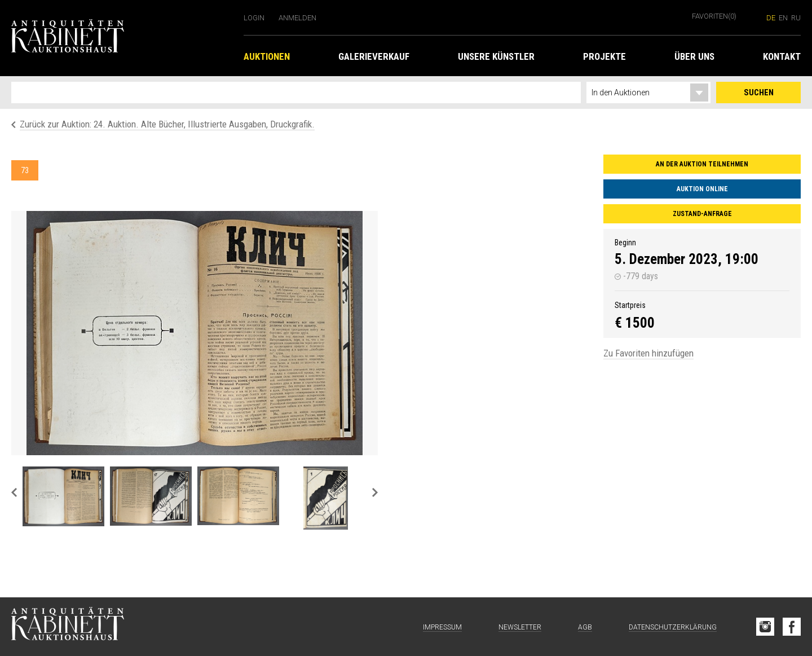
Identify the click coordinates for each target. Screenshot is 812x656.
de (771, 18)
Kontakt (782, 56)
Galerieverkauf (374, 56)
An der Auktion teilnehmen (702, 164)
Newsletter (520, 627)
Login (254, 18)
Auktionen (267, 56)
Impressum (442, 627)
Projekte (604, 56)
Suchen (759, 93)
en (783, 18)
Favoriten (714, 16)
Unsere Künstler (496, 56)
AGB (585, 627)
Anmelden (297, 18)
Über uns (694, 56)
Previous (14, 492)
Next (375, 492)
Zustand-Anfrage (702, 214)
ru (796, 18)
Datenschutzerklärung (673, 627)
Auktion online (702, 189)
